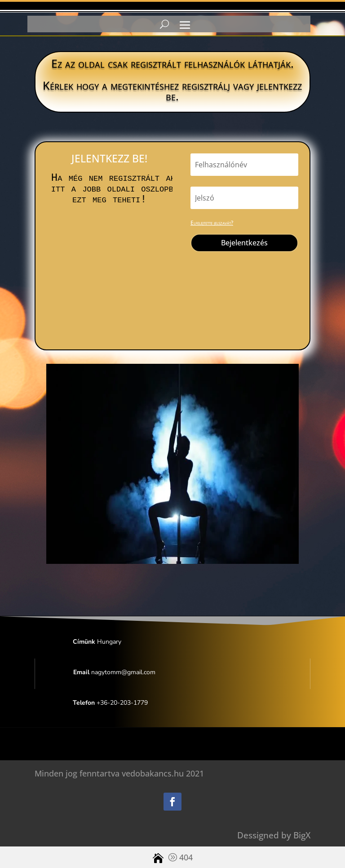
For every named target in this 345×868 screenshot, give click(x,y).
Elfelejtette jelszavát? (212, 223)
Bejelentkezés (244, 243)
